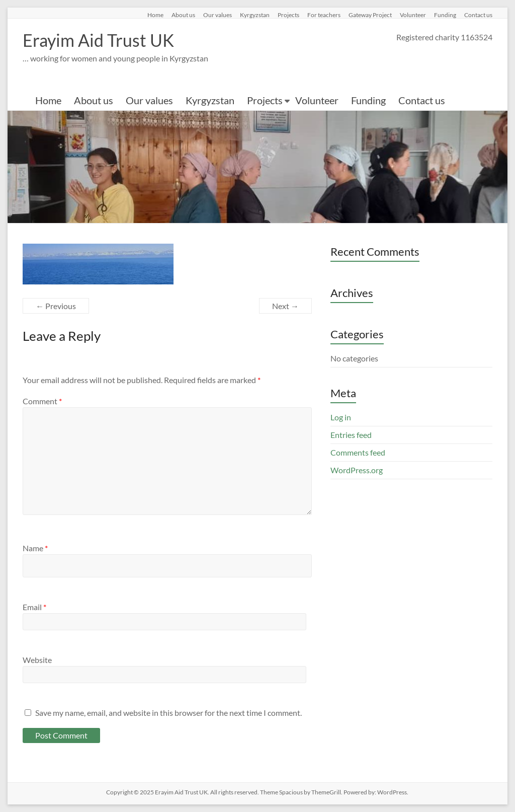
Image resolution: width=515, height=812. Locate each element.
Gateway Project (370, 15)
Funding (445, 15)
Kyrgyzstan (255, 15)
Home (155, 15)
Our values (218, 15)
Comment (42, 401)
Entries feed (351, 435)
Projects (288, 15)
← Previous (56, 306)
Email (34, 607)
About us (183, 15)
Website (37, 660)
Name (35, 548)
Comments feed (358, 452)
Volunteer (413, 15)
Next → (285, 306)
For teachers (324, 15)
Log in (341, 417)
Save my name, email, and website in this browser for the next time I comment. (168, 713)
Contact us (478, 15)
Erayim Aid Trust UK (102, 40)
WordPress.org (357, 470)
